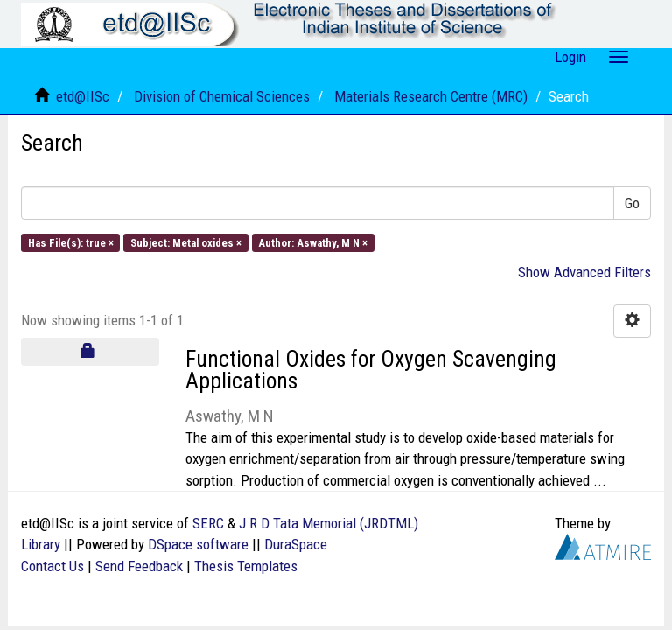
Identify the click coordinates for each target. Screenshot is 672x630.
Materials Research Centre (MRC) (431, 96)
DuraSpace (296, 544)
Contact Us (52, 566)
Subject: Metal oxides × (186, 242)
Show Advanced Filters (584, 272)
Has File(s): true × (71, 242)
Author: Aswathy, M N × (313, 242)
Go (632, 203)
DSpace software (198, 544)
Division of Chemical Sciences (222, 96)
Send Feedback (139, 566)
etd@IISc (83, 96)
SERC (208, 523)
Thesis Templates (246, 566)
